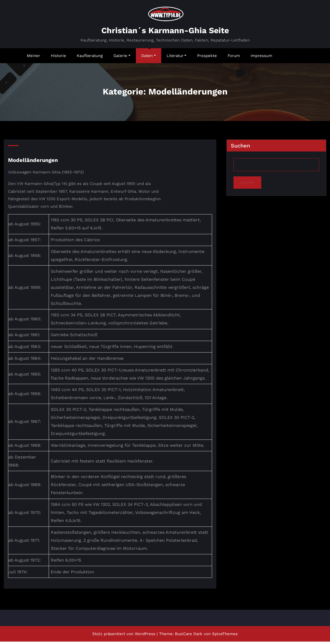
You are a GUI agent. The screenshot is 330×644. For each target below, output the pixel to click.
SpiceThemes (225, 636)
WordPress (145, 636)
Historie (58, 58)
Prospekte (207, 58)
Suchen (240, 148)
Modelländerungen (33, 162)
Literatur (177, 58)
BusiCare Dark (189, 636)
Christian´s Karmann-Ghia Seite (165, 33)
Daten (149, 58)
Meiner (33, 58)
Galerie (122, 58)
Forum (234, 58)
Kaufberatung (90, 58)
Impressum (261, 58)
